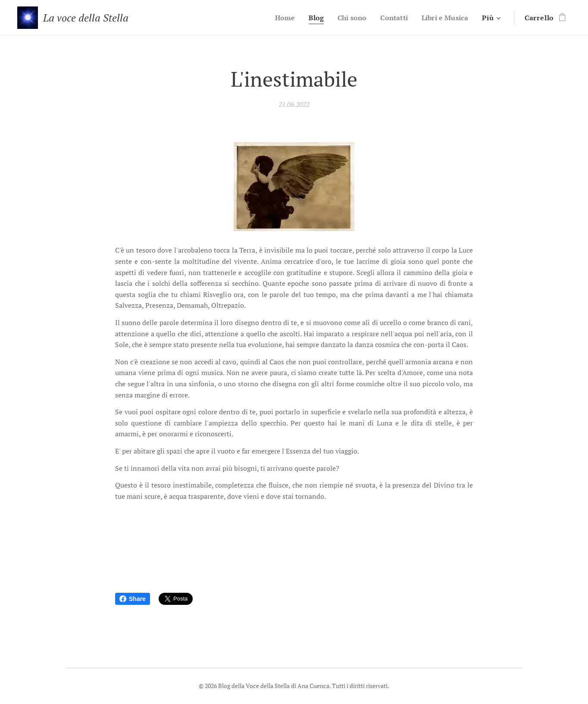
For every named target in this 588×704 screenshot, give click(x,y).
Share (133, 599)
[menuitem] (278, 18)
